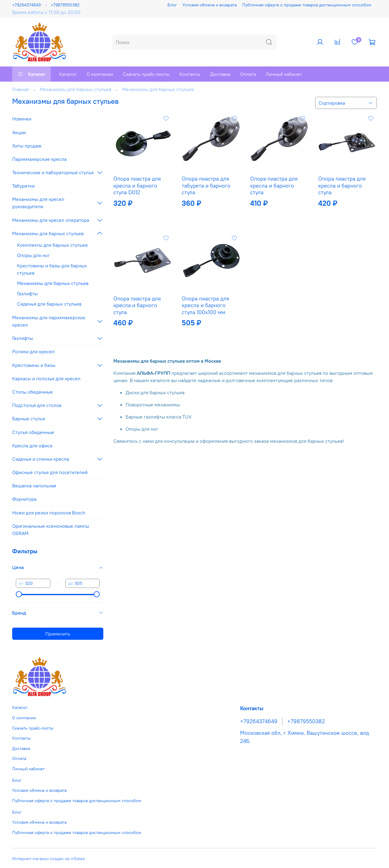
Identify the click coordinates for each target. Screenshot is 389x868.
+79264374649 (26, 5)
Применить (58, 634)
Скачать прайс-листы (146, 74)
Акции (19, 132)
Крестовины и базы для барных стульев (52, 269)
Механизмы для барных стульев (76, 89)
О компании (100, 74)
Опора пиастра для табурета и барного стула (206, 185)
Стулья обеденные (33, 432)
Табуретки (23, 186)
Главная (21, 89)
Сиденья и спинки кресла (41, 459)
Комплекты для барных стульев (52, 245)
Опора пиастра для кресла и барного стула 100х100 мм (205, 305)
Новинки (22, 119)
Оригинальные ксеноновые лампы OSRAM (51, 530)
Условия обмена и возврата (210, 5)
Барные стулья (29, 419)
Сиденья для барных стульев (49, 304)
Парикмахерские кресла (39, 159)
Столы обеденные (33, 392)
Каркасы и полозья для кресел (46, 378)
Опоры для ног (33, 255)
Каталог (31, 74)
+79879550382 (65, 5)
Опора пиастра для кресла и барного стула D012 (137, 185)
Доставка (220, 74)
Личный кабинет (284, 74)
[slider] (19, 594)
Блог (172, 5)
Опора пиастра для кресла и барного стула (274, 185)
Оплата (248, 74)
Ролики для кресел (33, 351)
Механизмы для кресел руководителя (38, 203)
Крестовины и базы (34, 365)
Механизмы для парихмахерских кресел (49, 321)
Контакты (190, 74)
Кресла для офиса (32, 446)
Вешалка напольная (34, 486)
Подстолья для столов (37, 405)
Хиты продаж (27, 146)
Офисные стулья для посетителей (50, 472)
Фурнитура (24, 499)
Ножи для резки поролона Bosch (49, 513)
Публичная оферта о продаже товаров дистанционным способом (307, 5)
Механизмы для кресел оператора (51, 220)
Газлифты (27, 293)
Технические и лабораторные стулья (53, 172)
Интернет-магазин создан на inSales (48, 859)
